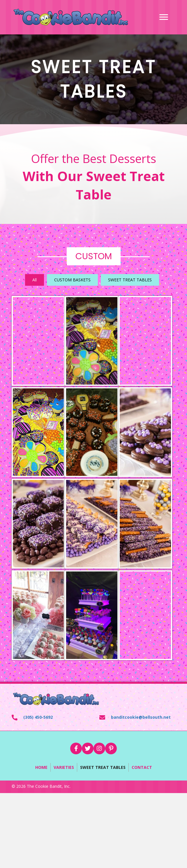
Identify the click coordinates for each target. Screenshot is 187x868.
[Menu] (164, 17)
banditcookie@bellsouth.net (141, 717)
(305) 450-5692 (38, 717)
